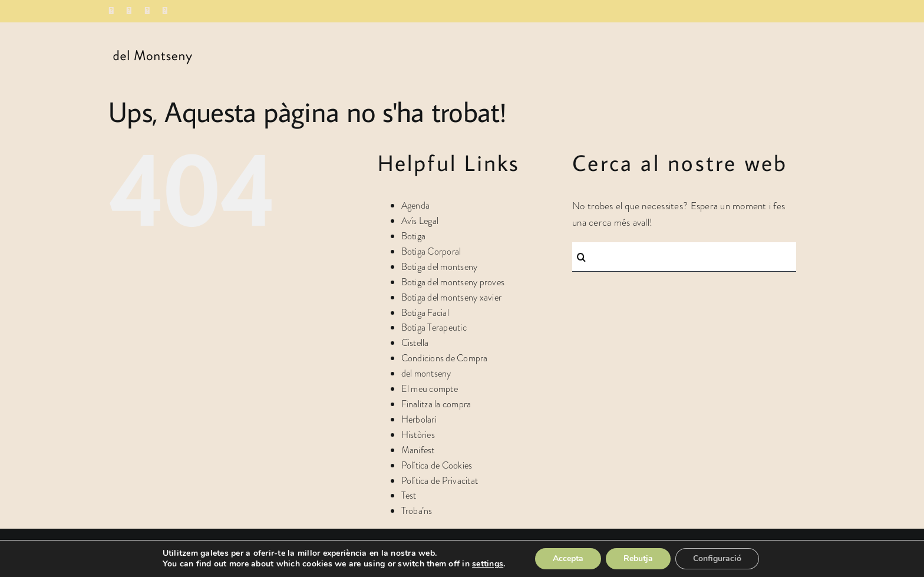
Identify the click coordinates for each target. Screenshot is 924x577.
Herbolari (419, 419)
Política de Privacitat (440, 481)
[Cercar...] (684, 257)
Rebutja (638, 558)
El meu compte (430, 389)
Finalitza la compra (436, 404)
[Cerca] (581, 257)
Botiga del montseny (440, 267)
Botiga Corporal (431, 251)
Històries (418, 435)
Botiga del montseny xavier (452, 297)
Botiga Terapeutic (434, 327)
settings (488, 564)
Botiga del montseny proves (453, 282)
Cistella (415, 343)
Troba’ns (417, 511)
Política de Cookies (437, 465)
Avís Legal (420, 221)
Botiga (414, 236)
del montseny (426, 373)
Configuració (717, 558)
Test (409, 495)
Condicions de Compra (445, 358)
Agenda (416, 205)
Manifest (418, 450)
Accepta (568, 558)
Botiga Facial (425, 313)
